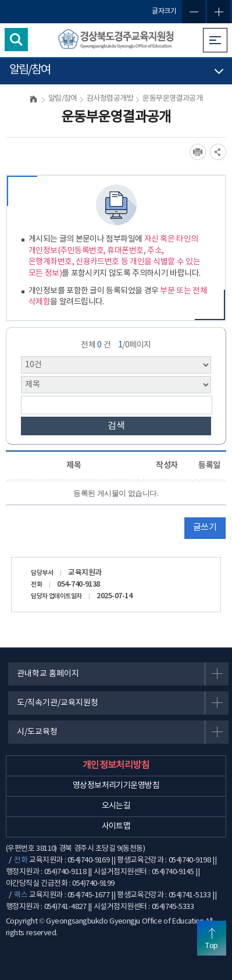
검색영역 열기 (16, 40)
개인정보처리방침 (116, 765)
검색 (116, 426)
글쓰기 (205, 528)
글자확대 (219, 12)
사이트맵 (116, 826)
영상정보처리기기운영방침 (116, 786)
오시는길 (116, 806)
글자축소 (194, 12)
